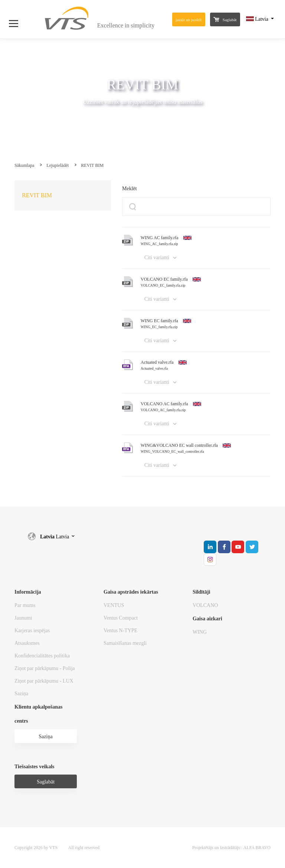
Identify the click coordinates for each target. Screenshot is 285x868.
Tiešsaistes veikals (34, 767)
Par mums (25, 605)
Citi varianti (157, 258)
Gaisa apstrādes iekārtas (131, 592)
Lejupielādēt (58, 165)
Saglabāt (225, 19)
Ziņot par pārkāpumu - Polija (45, 668)
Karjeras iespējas (32, 631)
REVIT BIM (92, 165)
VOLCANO (205, 605)
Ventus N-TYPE (120, 631)
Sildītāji (201, 592)
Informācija (28, 592)
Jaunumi (23, 618)
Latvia (258, 19)
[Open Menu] (17, 19)
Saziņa (21, 694)
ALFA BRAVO (257, 848)
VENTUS (114, 605)
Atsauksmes (27, 643)
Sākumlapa (24, 165)
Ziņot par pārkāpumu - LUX (44, 681)
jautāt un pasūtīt (189, 20)
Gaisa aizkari (207, 619)
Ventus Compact (121, 618)
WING (200, 632)
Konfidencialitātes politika (42, 656)
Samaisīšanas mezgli (125, 643)
